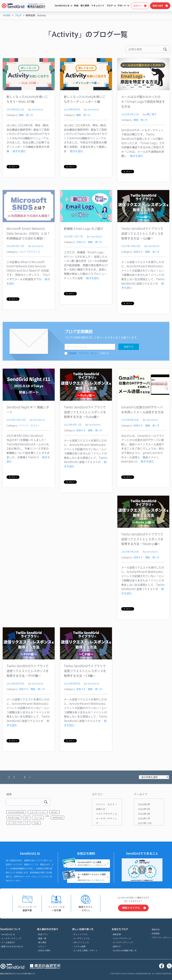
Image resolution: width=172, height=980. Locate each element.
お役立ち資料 (44, 950)
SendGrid (37, 109)
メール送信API (8, 942)
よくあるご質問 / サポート (85, 950)
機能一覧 (42, 938)
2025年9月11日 (73, 425)
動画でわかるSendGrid (12, 946)
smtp (36, 823)
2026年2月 (144, 814)
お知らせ (81, 242)
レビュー (42, 946)
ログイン (138, 6)
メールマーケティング (18, 823)
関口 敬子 (152, 114)
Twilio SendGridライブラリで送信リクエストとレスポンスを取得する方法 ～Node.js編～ (142, 539)
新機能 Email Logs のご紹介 (84, 229)
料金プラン (43, 934)
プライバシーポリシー (89, 353)
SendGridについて (12, 929)
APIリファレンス (81, 942)
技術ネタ (138, 252)
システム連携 (79, 946)
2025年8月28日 (130, 420)
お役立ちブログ (124, 929)
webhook (58, 818)
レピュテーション (38, 812)
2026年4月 (144, 804)
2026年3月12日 (15, 246)
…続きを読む (18, 151)
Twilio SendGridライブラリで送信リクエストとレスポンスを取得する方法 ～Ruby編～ (85, 412)
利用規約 (73, 353)
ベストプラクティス (30, 252)
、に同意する (89, 353)
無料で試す (158, 6)
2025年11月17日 (73, 236)
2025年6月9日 (72, 684)
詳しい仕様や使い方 (85, 929)
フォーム (38, 818)
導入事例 (85, 6)
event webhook (16, 812)
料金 (76, 6)
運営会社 (156, 929)
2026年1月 (144, 818)
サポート (122, 6)
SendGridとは (62, 6)
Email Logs (14, 818)
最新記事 (117, 934)
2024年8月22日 (15, 109)
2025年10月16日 (16, 420)
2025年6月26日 (15, 684)
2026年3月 (144, 809)
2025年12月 (145, 823)
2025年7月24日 (130, 552)
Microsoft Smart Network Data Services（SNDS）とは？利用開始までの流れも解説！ (28, 233)
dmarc (54, 812)
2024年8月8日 (72, 109)
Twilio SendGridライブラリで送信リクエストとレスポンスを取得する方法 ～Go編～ (142, 233)
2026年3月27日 (130, 114)
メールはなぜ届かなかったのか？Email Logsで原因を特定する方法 (143, 102)
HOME (7, 15)
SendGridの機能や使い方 (125, 950)
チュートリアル (80, 934)
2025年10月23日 (131, 246)
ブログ (110, 6)
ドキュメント (98, 6)
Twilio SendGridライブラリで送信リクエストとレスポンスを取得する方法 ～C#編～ (85, 671)
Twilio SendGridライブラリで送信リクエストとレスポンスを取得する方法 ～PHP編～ (28, 671)
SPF (27, 818)
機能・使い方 (26, 115)
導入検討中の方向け (48, 929)
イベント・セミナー (30, 425)
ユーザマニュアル (81, 938)
